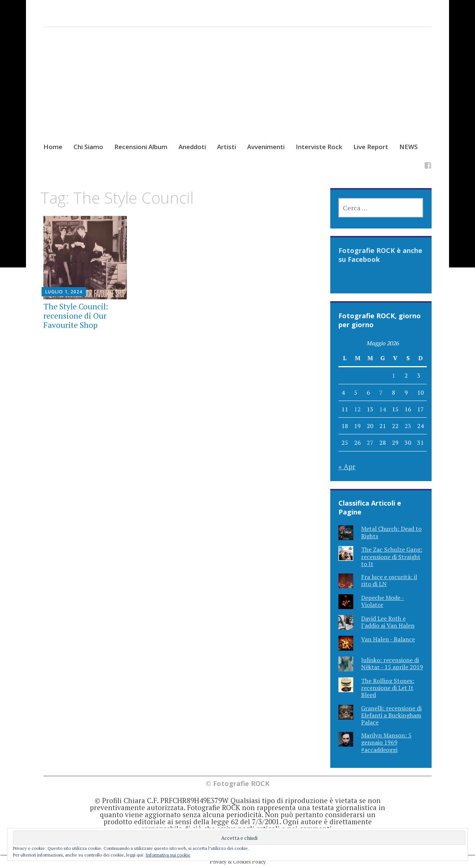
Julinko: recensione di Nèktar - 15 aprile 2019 (392, 663)
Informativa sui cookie (168, 855)
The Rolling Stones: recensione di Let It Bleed (388, 688)
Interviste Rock (319, 147)
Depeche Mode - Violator (383, 601)
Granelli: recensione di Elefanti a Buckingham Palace (391, 715)
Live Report (371, 147)
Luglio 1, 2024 (64, 292)
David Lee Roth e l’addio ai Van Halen (388, 622)
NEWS (409, 147)
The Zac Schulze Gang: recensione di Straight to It (392, 556)
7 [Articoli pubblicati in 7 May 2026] (381, 392)
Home (53, 147)
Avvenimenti (266, 147)
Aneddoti (192, 147)
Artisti (227, 147)
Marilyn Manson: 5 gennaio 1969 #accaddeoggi (386, 742)
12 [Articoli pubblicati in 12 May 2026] (357, 409)
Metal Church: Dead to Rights (391, 532)
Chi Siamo (88, 147)
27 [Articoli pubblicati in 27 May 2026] (370, 443)
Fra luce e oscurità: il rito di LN (389, 580)
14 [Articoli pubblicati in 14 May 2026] (383, 409)
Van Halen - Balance (388, 639)
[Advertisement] (237, 92)
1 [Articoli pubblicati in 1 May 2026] (394, 375)
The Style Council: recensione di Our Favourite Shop (76, 316)
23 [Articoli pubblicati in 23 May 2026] (408, 426)
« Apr (347, 466)
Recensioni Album (141, 147)
